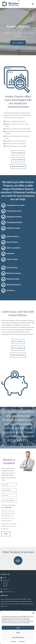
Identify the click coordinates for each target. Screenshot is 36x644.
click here (8, 507)
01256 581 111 (18, 440)
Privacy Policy (22, 641)
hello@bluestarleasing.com (9, 592)
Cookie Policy (13, 641)
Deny (18, 633)
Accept (18, 628)
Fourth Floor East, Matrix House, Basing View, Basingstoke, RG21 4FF (7, 583)
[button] (33, 613)
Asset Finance (18, 561)
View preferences (18, 637)
